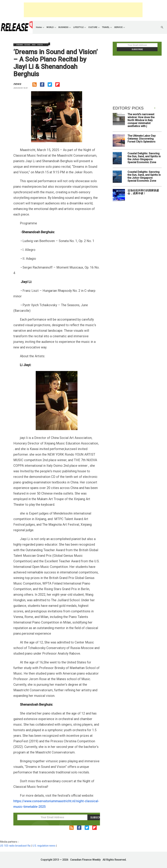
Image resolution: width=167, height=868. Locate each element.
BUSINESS (63, 27)
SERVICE (118, 27)
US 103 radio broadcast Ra (15, 846)
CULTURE (93, 27)
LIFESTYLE (78, 27)
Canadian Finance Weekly (85, 860)
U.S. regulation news (44, 846)
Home (39, 27)
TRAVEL (106, 27)
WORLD (50, 27)
